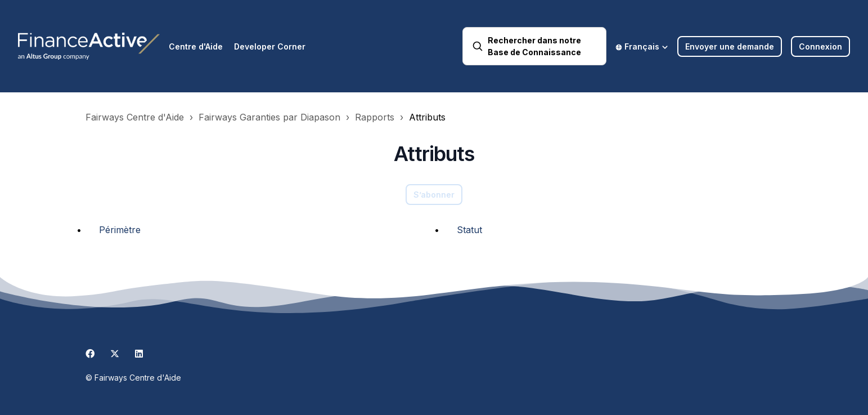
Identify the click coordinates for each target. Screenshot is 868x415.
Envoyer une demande (730, 46)
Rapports (375, 117)
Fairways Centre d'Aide (135, 117)
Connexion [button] (820, 46)
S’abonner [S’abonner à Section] (434, 195)
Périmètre (120, 230)
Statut (469, 230)
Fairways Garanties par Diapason (269, 117)
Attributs (427, 117)
